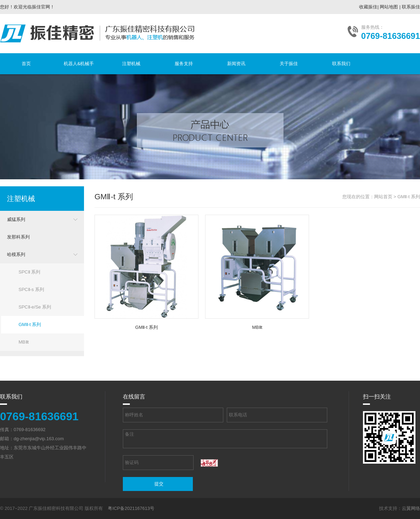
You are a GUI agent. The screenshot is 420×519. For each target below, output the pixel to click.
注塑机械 (131, 64)
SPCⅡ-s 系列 (31, 289)
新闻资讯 (236, 64)
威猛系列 (16, 219)
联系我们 (341, 64)
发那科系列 (18, 237)
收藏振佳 (368, 7)
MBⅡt (24, 342)
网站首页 (383, 197)
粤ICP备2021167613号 (131, 508)
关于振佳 (289, 64)
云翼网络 (411, 508)
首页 (26, 64)
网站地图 (389, 7)
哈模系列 (16, 254)
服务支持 (184, 64)
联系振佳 (411, 7)
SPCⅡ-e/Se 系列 (35, 307)
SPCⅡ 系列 (29, 272)
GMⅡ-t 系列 (30, 324)
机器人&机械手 (79, 64)
